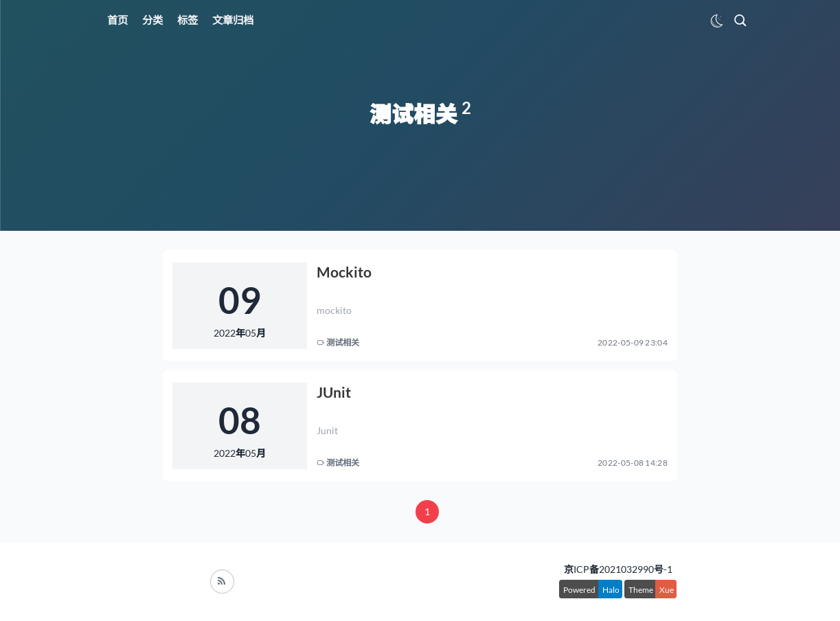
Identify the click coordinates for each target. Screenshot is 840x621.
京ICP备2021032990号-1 (618, 569)
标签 (188, 20)
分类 (152, 20)
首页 (117, 20)
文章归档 (233, 20)
